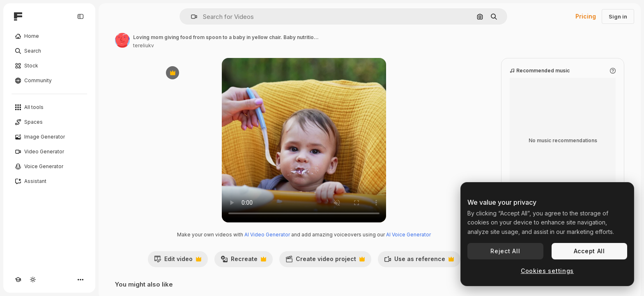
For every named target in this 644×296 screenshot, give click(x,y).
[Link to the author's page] (122, 40)
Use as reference (419, 261)
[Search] (49, 51)
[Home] (49, 36)
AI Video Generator (267, 235)
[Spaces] (49, 122)
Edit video (178, 261)
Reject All (505, 251)
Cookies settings (547, 271)
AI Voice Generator (408, 235)
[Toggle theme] (33, 280)
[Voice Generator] (49, 166)
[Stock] (49, 66)
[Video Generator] (49, 152)
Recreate (243, 261)
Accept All (589, 251)
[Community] (49, 81)
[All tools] (49, 107)
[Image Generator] (49, 137)
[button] (191, 17)
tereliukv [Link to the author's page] (144, 45)
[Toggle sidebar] (80, 16)
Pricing (586, 16)
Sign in (618, 16)
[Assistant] (49, 181)
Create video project (325, 261)
